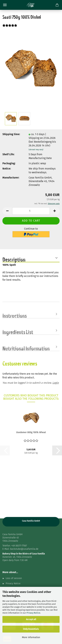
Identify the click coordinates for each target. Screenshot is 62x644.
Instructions (15, 315)
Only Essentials (31, 629)
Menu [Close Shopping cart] (5, 5)
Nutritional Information (26, 348)
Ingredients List (18, 332)
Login (56, 383)
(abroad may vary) (36, 150)
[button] (7, 211)
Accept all (31, 619)
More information (31, 637)
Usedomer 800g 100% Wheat (31, 432)
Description (14, 259)
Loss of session (14, 578)
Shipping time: (11, 134)
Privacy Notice (33, 613)
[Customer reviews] (10, 27)
